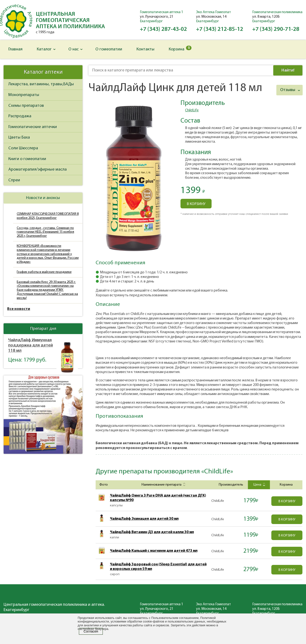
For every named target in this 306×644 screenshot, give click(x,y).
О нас (74, 49)
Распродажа (20, 116)
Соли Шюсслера (23, 148)
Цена (259, 485)
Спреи (14, 180)
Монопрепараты (24, 95)
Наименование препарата (163, 485)
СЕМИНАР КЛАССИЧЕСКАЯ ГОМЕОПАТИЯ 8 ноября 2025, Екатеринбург (48, 216)
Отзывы (288, 90)
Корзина (180, 49)
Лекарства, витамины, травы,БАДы (41, 84)
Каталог (44, 49)
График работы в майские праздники (44, 272)
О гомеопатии (109, 49)
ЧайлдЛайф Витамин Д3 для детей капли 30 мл (152, 532)
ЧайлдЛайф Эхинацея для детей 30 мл (144, 519)
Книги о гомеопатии (27, 159)
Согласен (91, 631)
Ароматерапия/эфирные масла (38, 170)
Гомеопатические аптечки (33, 127)
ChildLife (192, 110)
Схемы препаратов (26, 106)
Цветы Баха (19, 138)
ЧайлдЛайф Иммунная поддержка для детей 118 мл (30, 345)
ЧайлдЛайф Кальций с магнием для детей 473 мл (154, 551)
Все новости (19, 309)
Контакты (145, 49)
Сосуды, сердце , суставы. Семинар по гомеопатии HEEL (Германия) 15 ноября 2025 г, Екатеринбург (45, 232)
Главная (15, 49)
